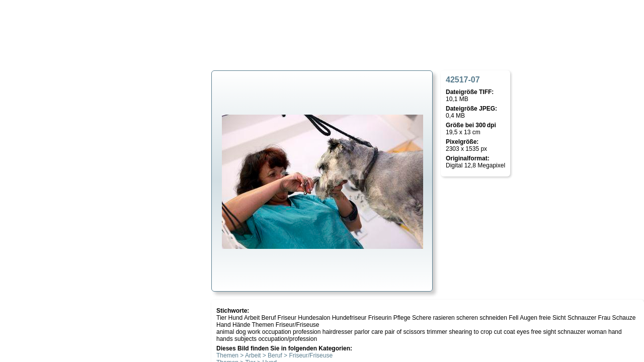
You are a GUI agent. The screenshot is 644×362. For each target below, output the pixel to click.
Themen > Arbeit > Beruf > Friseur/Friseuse (274, 355)
